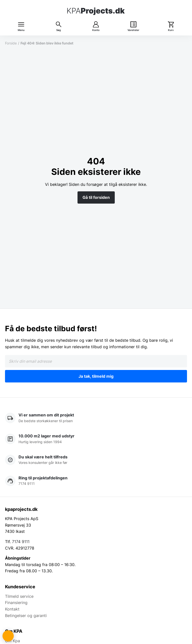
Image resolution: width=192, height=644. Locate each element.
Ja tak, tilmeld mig (96, 376)
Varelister (133, 30)
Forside (11, 43)
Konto (96, 30)
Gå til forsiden (96, 197)
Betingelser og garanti (26, 616)
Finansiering (16, 603)
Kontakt (12, 609)
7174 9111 (21, 542)
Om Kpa (12, 641)
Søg (58, 30)
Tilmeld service (19, 596)
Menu (21, 30)
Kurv (171, 30)
